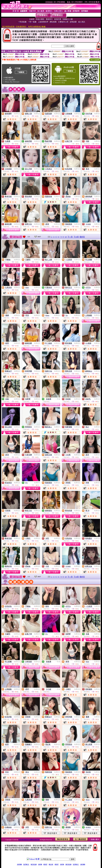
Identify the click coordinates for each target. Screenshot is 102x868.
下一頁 (70, 237)
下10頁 (76, 237)
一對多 (58, 399)
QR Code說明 (95, 60)
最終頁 (82, 237)
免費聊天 (77, 141)
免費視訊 (17, 114)
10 (66, 237)
